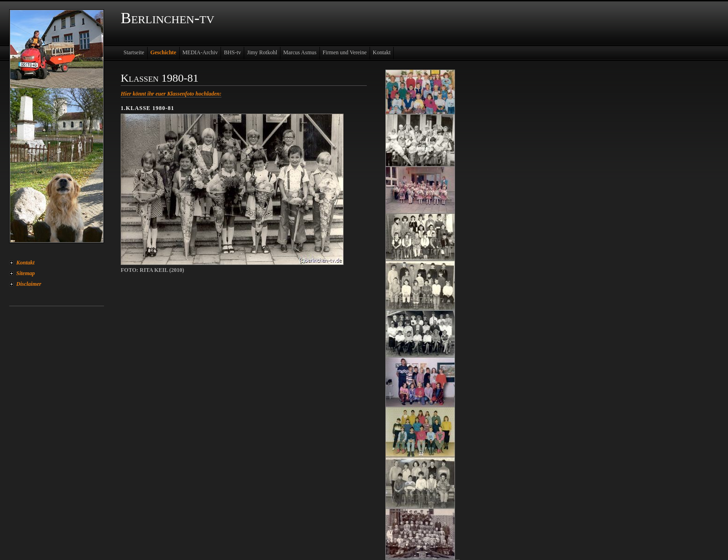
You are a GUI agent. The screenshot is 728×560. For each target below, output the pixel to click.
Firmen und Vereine (345, 52)
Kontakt (25, 263)
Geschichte (163, 52)
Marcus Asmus (300, 52)
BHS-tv (232, 52)
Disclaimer (29, 284)
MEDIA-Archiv (200, 52)
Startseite (134, 52)
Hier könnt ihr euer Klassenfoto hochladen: (171, 94)
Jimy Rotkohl (262, 52)
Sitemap (26, 273)
